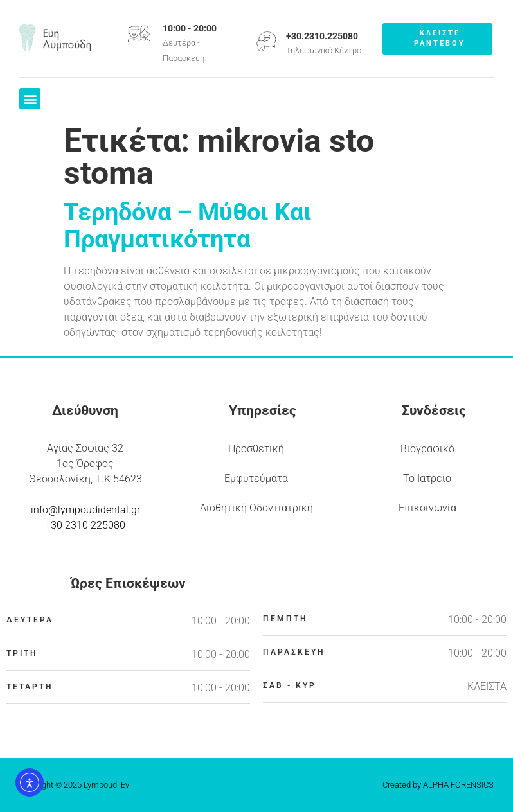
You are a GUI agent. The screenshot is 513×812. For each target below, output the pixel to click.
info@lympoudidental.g (84, 510)
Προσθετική (256, 449)
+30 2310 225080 (85, 525)
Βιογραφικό (428, 449)
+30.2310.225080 (322, 36)
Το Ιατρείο (427, 478)
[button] (30, 99)
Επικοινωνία (428, 508)
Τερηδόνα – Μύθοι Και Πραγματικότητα (188, 225)
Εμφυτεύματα (256, 478)
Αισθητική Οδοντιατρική (256, 508)
